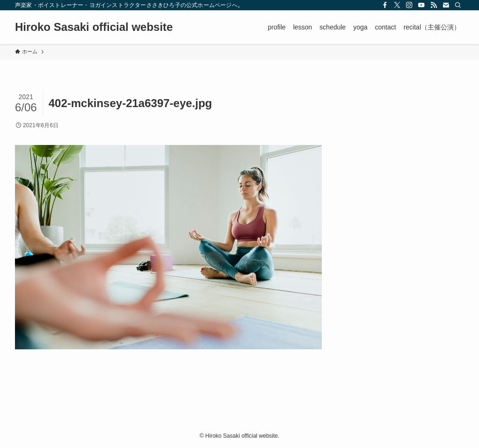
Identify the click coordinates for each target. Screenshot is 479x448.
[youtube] (421, 5)
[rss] (434, 5)
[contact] (446, 5)
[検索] (458, 5)
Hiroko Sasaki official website (94, 27)
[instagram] (409, 5)
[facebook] (385, 5)
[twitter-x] (397, 5)
